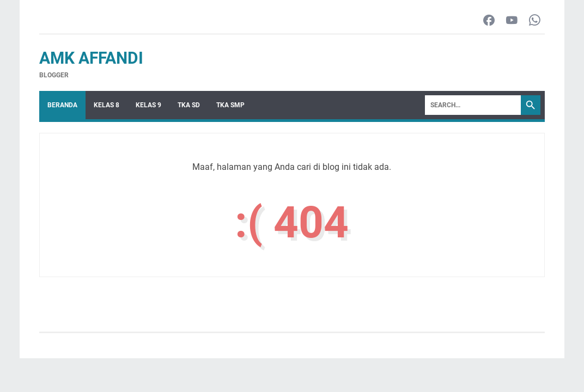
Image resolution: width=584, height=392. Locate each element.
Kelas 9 (148, 105)
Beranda (62, 105)
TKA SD (189, 105)
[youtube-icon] (512, 21)
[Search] (473, 105)
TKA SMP (230, 105)
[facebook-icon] (489, 21)
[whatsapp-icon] (535, 21)
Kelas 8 (107, 105)
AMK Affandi (91, 58)
